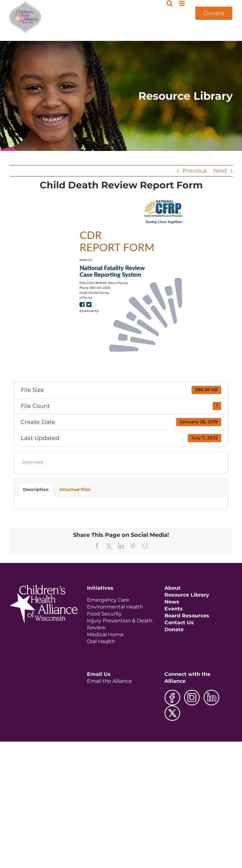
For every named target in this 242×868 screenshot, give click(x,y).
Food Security (104, 614)
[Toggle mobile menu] (182, 3)
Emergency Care (108, 600)
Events (174, 609)
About (173, 588)
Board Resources (187, 616)
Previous (195, 171)
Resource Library (187, 595)
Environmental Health (115, 607)
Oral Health (101, 641)
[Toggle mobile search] (170, 3)
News (172, 602)
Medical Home (105, 634)
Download (32, 462)
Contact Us (179, 623)
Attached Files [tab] (75, 489)
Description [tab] (36, 489)
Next (220, 171)
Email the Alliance (109, 681)
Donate (214, 13)
